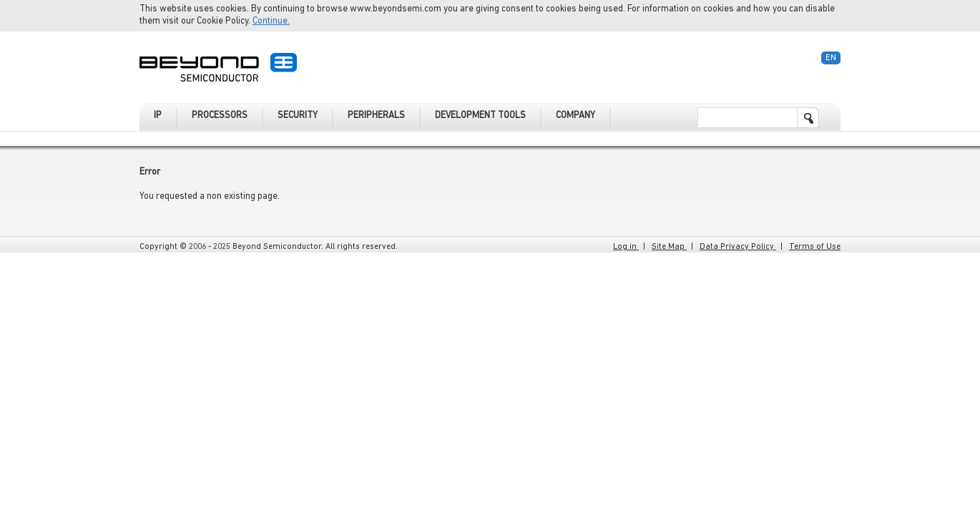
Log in (626, 247)
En (831, 58)
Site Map (669, 247)
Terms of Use (815, 247)
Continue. (271, 21)
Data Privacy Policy (738, 247)
